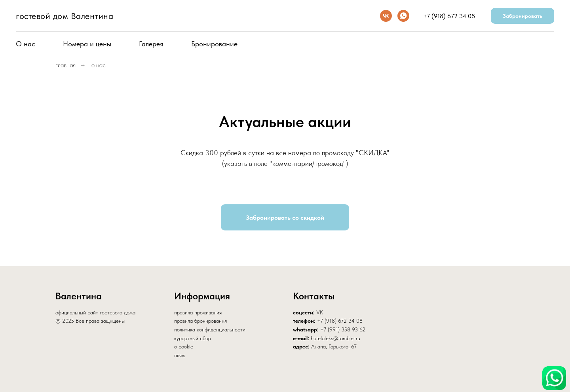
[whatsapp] (403, 16)
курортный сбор (193, 338)
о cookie (184, 346)
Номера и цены (87, 44)
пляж (180, 355)
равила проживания (199, 312)
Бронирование (214, 44)
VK (320, 312)
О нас (26, 44)
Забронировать (522, 16)
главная (66, 65)
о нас (99, 65)
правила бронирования (200, 321)
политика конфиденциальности (210, 329)
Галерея (151, 44)
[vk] (386, 16)
